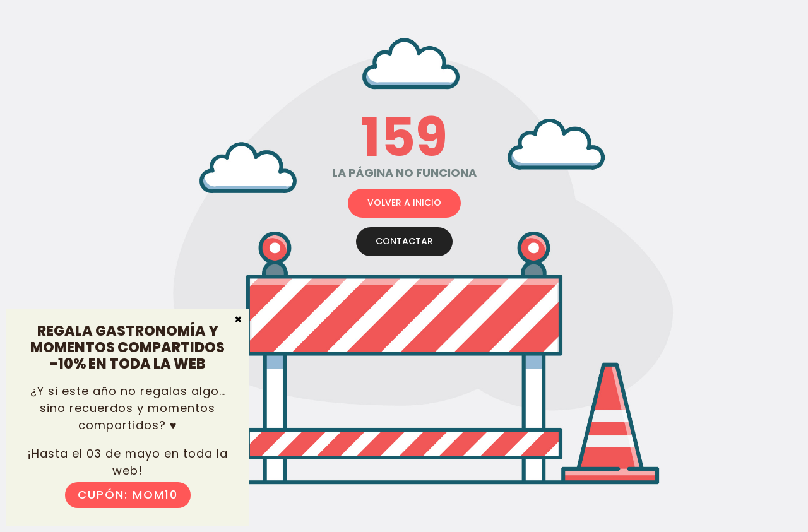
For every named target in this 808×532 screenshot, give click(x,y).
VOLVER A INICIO (404, 203)
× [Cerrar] (238, 319)
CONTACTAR (404, 241)
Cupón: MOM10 (128, 494)
